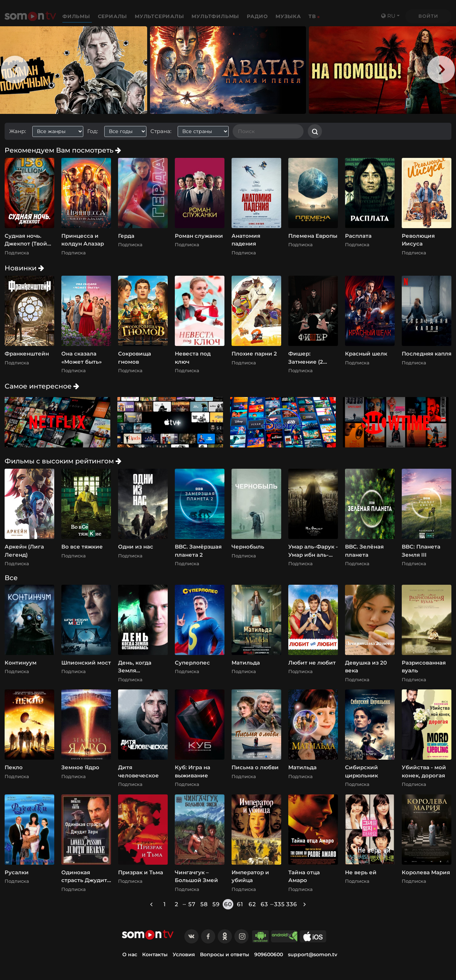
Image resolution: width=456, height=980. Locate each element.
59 (216, 904)
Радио (257, 16)
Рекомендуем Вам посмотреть (63, 150)
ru (388, 16)
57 (192, 904)
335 (279, 904)
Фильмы (77, 16)
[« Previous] (151, 904)
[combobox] (60, 131)
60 (228, 904)
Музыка (288, 16)
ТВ (312, 16)
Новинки (24, 268)
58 (204, 904)
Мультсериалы (160, 16)
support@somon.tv (313, 954)
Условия (184, 954)
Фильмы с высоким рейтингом (63, 461)
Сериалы (113, 16)
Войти (428, 16)
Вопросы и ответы (225, 954)
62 (252, 904)
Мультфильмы (216, 16)
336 (291, 904)
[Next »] (305, 904)
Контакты (155, 954)
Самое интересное (42, 386)
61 (240, 904)
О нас (130, 954)
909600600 (269, 954)
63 (264, 904)
